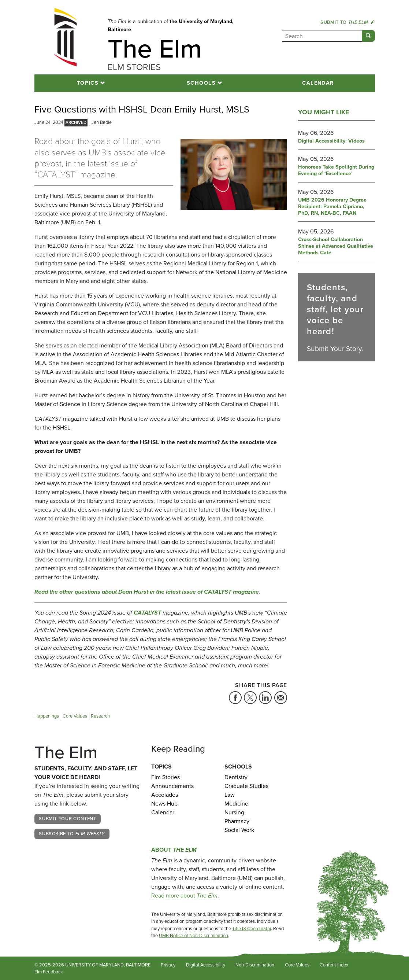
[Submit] (368, 36)
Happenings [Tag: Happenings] (47, 716)
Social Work (239, 830)
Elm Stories (166, 777)
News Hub (164, 804)
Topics (88, 83)
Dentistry (236, 777)
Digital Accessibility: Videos (331, 141)
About (174, 850)
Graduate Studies (246, 786)
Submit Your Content (67, 819)
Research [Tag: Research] (100, 716)
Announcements (172, 786)
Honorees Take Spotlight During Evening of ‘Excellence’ (336, 170)
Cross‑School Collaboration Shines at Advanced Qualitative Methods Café (336, 246)
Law (230, 795)
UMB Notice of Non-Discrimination (194, 935)
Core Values (297, 965)
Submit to (347, 22)
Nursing (234, 812)
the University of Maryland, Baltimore (171, 25)
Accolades (165, 795)
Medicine (236, 804)
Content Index (334, 965)
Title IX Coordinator (252, 929)
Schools (201, 83)
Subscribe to (72, 834)
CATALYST (147, 613)
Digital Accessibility (206, 965)
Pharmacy (237, 821)
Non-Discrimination (255, 965)
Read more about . (185, 896)
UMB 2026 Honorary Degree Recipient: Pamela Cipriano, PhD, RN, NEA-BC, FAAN (332, 207)
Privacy (168, 965)
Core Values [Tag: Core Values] (75, 716)
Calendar (318, 83)
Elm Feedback (49, 972)
